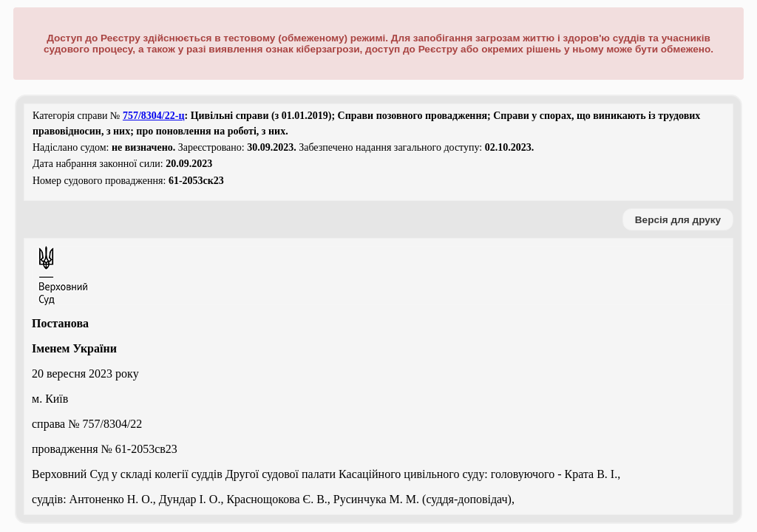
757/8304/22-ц (154, 116)
